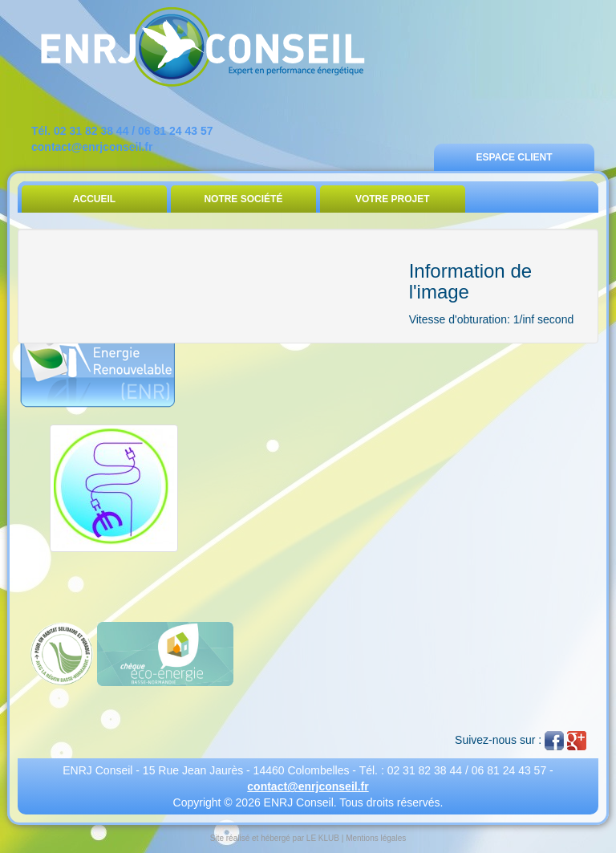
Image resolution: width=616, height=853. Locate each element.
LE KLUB (323, 838)
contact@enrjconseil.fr (92, 147)
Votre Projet (393, 199)
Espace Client (514, 157)
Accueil (94, 199)
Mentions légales (376, 838)
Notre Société (243, 199)
